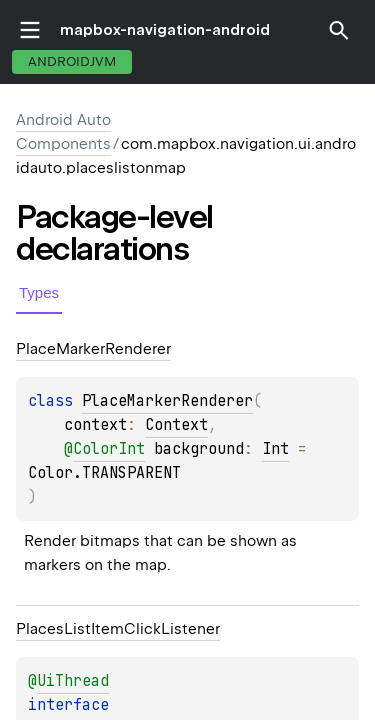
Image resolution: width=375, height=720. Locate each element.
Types (39, 292)
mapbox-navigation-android (165, 30)
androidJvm (72, 61)
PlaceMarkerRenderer (167, 401)
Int (275, 449)
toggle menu (30, 30)
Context (176, 425)
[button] (339, 30)
